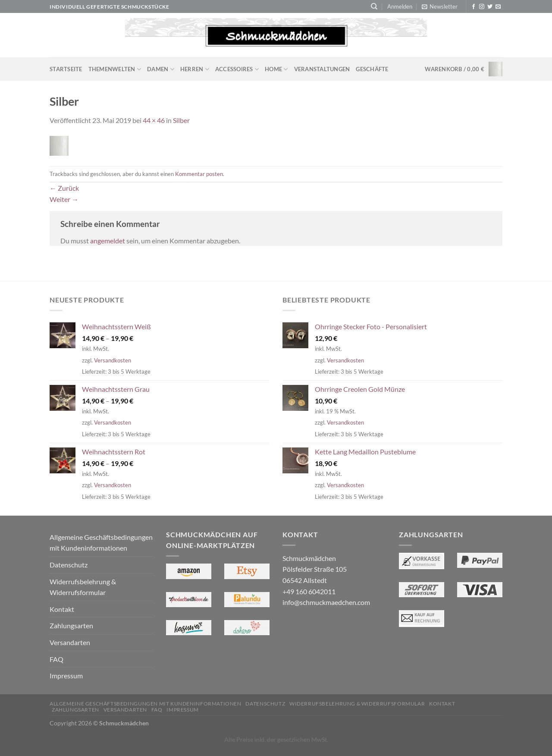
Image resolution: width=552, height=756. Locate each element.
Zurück (64, 188)
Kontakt (62, 609)
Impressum (66, 676)
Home (276, 69)
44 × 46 (154, 120)
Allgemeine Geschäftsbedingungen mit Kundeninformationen (101, 543)
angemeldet (108, 241)
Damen (161, 69)
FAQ (56, 659)
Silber (181, 120)
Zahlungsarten (71, 625)
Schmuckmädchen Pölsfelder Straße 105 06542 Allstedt (315, 569)
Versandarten (70, 642)
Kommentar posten (199, 174)
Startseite (66, 69)
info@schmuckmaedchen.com (326, 602)
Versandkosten (113, 360)
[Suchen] (374, 6)
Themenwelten (115, 69)
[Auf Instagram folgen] (482, 7)
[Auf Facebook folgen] (474, 7)
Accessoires (237, 69)
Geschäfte (372, 69)
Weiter (64, 199)
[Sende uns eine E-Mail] (498, 7)
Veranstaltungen (322, 69)
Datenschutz (69, 565)
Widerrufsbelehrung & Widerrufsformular (83, 587)
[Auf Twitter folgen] (490, 7)
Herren (195, 69)
